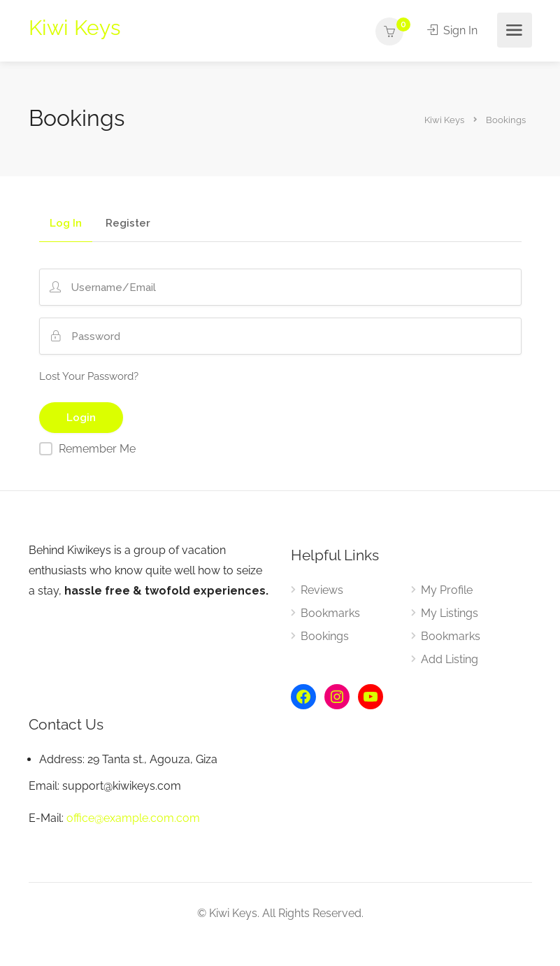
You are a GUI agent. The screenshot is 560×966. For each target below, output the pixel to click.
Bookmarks (330, 613)
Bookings (325, 636)
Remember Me (97, 449)
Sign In (453, 30)
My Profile (447, 590)
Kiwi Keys (74, 28)
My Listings (450, 613)
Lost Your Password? (89, 376)
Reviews (322, 590)
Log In (66, 224)
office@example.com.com (133, 818)
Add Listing (450, 659)
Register (128, 224)
